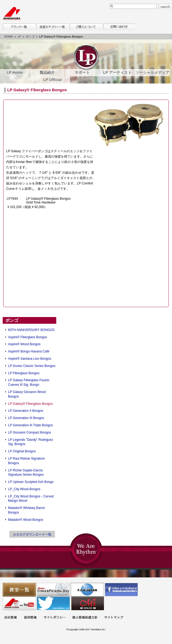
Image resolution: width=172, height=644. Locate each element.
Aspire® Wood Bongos (24, 344)
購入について (86, 27)
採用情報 (30, 618)
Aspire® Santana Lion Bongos (30, 359)
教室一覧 (19, 590)
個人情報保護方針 (85, 618)
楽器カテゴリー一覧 (52, 27)
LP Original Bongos (22, 451)
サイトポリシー (55, 618)
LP (19, 37)
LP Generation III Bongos (26, 418)
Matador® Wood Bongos (26, 520)
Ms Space (87, 603)
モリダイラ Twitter (53, 603)
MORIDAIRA (12, 13)
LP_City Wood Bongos (24, 489)
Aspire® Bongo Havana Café (29, 351)
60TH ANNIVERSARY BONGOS (31, 330)
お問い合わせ (119, 27)
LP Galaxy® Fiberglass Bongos (30, 404)
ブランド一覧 (19, 27)
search (165, 6)
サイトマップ (114, 618)
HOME (8, 37)
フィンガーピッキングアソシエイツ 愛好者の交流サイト (53, 590)
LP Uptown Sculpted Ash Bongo (31, 482)
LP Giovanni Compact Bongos (30, 432)
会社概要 (10, 618)
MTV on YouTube (19, 603)
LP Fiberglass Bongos (24, 373)
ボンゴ (30, 37)
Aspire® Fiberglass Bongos (28, 337)
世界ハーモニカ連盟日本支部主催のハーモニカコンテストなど (87, 590)
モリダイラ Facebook (121, 590)
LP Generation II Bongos (26, 411)
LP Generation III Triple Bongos (30, 425)
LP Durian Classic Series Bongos (32, 366)
